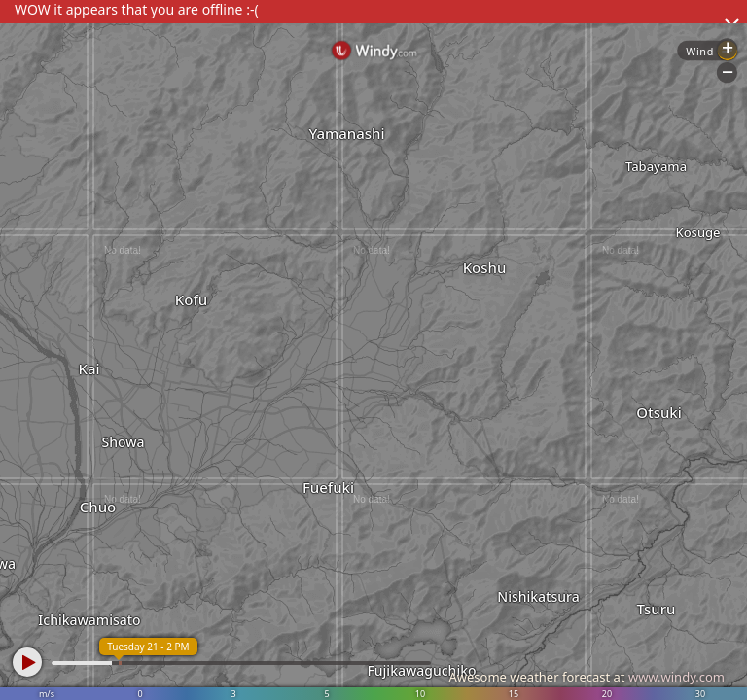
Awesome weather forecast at (587, 677)
